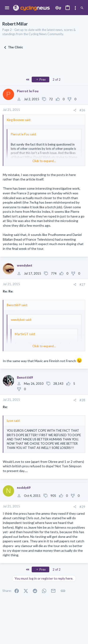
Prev (41, 79)
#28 (82, 400)
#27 (82, 284)
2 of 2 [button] (57, 79)
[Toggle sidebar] (75, 8)
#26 (82, 110)
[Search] (82, 8)
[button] (7, 8)
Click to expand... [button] (44, 161)
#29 (82, 507)
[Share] (75, 110)
